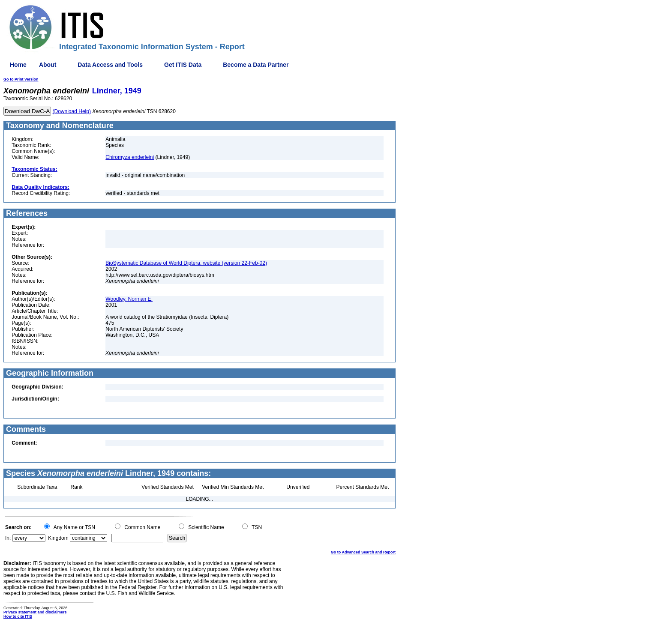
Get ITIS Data (183, 65)
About (48, 65)
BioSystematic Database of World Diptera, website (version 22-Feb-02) (186, 263)
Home (18, 65)
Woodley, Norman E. (129, 299)
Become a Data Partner (256, 65)
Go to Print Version (21, 79)
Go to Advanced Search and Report (363, 552)
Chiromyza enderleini (130, 157)
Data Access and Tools (110, 65)
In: (8, 538)
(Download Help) (72, 111)
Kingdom (58, 538)
